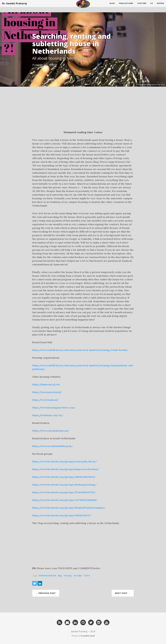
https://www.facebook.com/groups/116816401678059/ (64, 477)
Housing (68, 575)
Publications (126, 6)
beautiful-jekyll (88, 636)
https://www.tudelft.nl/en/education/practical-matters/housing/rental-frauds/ (80, 350)
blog (60, 575)
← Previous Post (46, 593)
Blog (112, 6)
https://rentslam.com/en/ (48, 415)
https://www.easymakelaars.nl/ (51, 431)
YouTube (78, 575)
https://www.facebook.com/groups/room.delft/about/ (65, 461)
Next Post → (123, 593)
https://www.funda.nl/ (45, 400)
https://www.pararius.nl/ (47, 392)
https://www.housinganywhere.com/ (54, 408)
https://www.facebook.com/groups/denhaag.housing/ (64, 485)
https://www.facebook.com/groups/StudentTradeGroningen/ (69, 508)
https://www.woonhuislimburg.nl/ (52, 446)
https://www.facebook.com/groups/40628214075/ (62, 515)
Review (160, 6)
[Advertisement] (83, 110)
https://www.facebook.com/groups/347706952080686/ (65, 500)
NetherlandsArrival (47, 575)
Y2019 (87, 575)
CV (152, 6)
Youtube (142, 6)
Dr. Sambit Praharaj (14, 6)
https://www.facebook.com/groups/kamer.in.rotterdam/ (66, 469)
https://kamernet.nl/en (46, 384)
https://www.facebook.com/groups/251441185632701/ (64, 492)
